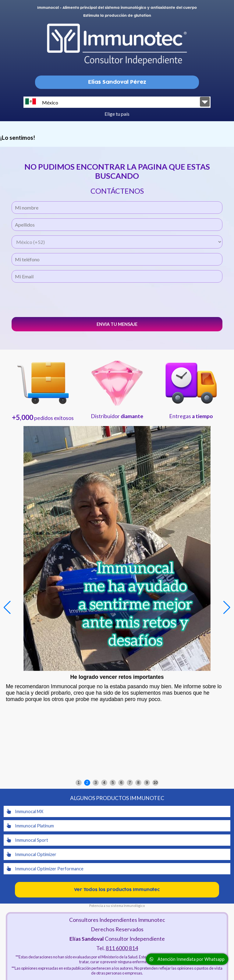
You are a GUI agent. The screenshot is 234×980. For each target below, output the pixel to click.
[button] (227, 608)
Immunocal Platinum (30, 826)
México (42, 102)
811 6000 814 (122, 948)
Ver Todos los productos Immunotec (117, 890)
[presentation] (117, 299)
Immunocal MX (25, 811)
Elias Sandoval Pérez (117, 82)
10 (155, 783)
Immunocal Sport (27, 840)
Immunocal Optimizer (32, 854)
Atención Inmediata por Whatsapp (187, 959)
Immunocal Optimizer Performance (45, 869)
